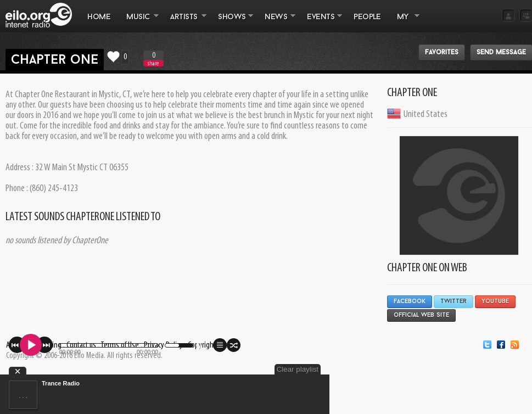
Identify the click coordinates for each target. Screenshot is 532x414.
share (153, 63)
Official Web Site (421, 315)
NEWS (276, 23)
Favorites (442, 53)
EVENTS (321, 23)
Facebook (410, 302)
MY (404, 23)
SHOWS (232, 23)
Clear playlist (298, 369)
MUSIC (139, 23)
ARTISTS (184, 23)
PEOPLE (367, 17)
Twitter (453, 302)
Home (99, 17)
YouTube (495, 302)
